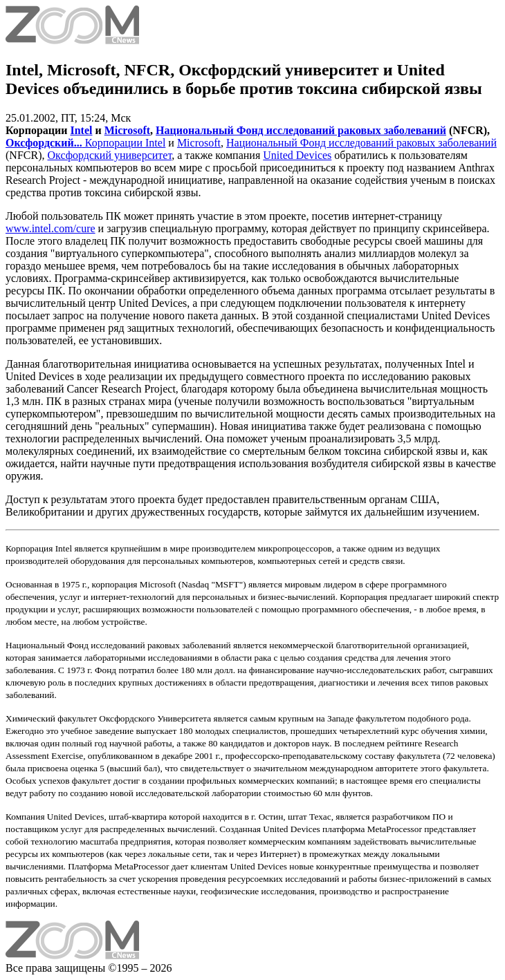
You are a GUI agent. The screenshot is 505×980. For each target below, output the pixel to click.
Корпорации (114, 143)
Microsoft (127, 130)
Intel (81, 130)
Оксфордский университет (109, 155)
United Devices (297, 155)
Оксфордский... (44, 143)
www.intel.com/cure (50, 228)
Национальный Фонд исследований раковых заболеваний (301, 130)
